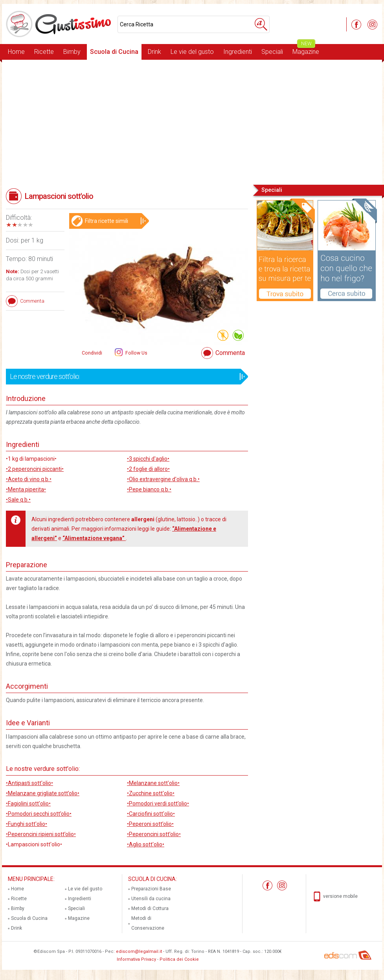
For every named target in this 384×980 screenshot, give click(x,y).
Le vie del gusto (192, 52)
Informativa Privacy (136, 959)
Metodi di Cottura (150, 908)
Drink (154, 52)
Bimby (72, 52)
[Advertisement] (192, 121)
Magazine (306, 50)
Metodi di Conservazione (148, 923)
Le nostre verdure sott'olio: (124, 377)
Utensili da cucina (151, 899)
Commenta (230, 353)
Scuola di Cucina (114, 52)
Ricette (44, 52)
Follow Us (136, 353)
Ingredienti (238, 52)
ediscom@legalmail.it (139, 952)
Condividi (92, 353)
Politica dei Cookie (179, 959)
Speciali (272, 52)
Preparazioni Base (151, 889)
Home (16, 52)
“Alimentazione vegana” (94, 538)
